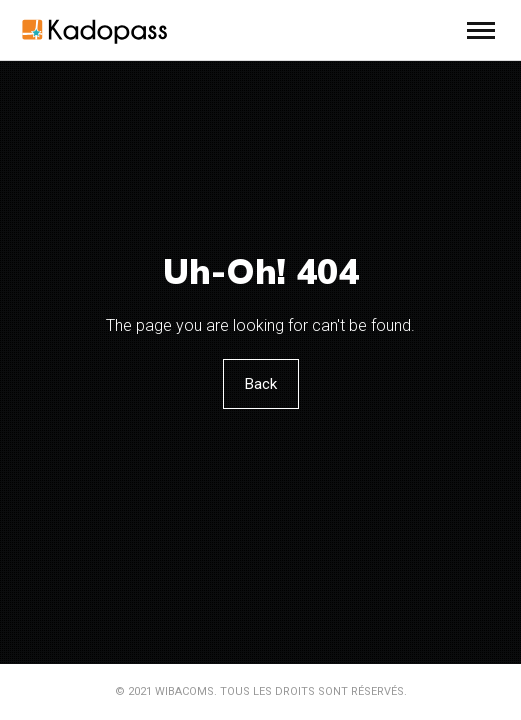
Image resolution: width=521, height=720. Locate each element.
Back (261, 384)
